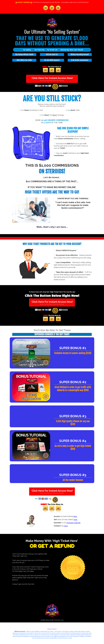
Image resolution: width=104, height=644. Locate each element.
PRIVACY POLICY (52, 629)
